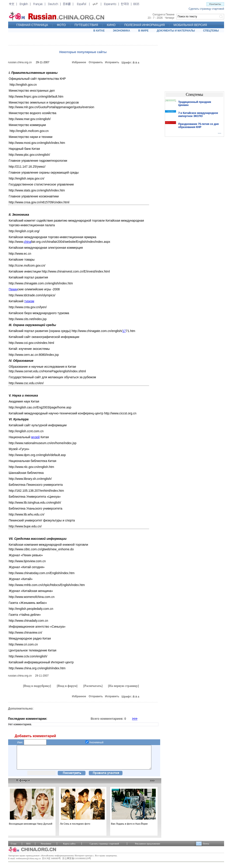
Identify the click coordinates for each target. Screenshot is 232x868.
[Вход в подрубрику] (37, 686)
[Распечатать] (93, 686)
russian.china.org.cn (20, 62)
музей (36, 437)
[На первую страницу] (123, 686)
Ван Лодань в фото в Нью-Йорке (129, 828)
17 (124, 331)
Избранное (79, 62)
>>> (135, 719)
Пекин (13, 289)
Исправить (112, 62)
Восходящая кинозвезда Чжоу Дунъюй (31, 828)
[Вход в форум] (67, 686)
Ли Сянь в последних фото (75, 828)
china (27, 242)
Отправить (96, 62)
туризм (29, 301)
